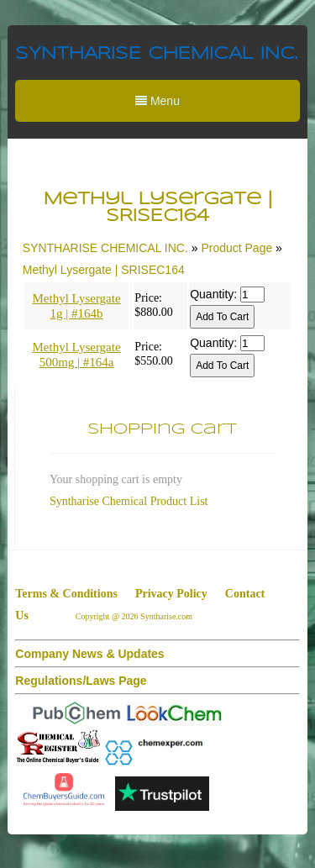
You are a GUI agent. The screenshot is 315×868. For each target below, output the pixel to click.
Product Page (236, 248)
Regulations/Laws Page (81, 681)
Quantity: (213, 294)
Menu (157, 101)
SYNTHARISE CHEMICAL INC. (156, 54)
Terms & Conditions (66, 594)
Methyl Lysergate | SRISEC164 (104, 270)
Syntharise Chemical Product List (129, 501)
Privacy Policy (171, 594)
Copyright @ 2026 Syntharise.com (135, 616)
